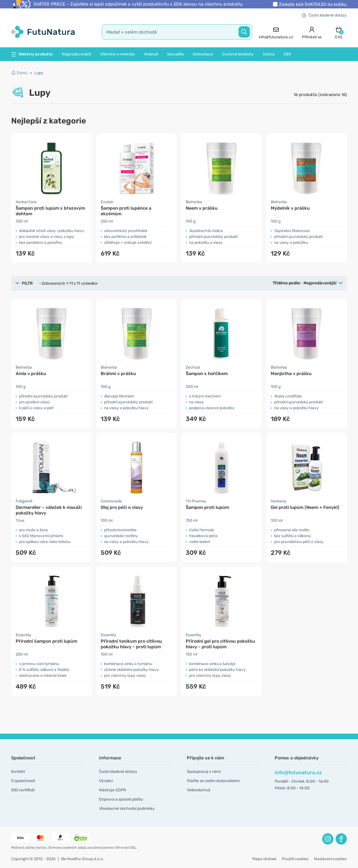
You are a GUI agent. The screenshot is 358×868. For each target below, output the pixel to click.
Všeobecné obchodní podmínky (127, 809)
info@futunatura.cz (298, 773)
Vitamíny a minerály (118, 54)
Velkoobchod (198, 790)
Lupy (39, 73)
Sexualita (175, 54)
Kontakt (18, 772)
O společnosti (23, 781)
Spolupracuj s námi (204, 772)
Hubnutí (151, 54)
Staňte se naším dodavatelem (213, 781)
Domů (19, 73)
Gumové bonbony (238, 54)
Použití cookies (295, 859)
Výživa (269, 54)
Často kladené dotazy (324, 15)
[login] (312, 32)
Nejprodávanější (76, 54)
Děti (287, 54)
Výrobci (106, 781)
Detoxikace (203, 54)
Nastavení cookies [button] (330, 859)
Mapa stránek (264, 859)
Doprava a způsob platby (121, 799)
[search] (177, 32)
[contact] (276, 32)
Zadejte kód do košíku (313, 4)
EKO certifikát (23, 790)
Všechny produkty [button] (32, 54)
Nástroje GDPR (112, 790)
